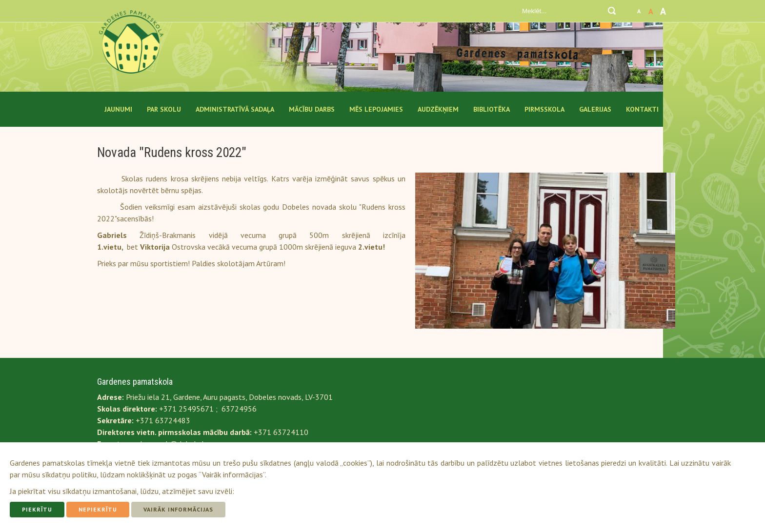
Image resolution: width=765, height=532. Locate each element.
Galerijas (595, 109)
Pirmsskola (544, 109)
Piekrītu (37, 509)
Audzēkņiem (438, 109)
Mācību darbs (312, 109)
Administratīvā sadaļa (235, 109)
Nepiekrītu (98, 509)
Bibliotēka (492, 109)
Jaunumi (118, 109)
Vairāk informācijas (178, 509)
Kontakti (642, 109)
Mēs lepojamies (376, 109)
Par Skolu (164, 109)
